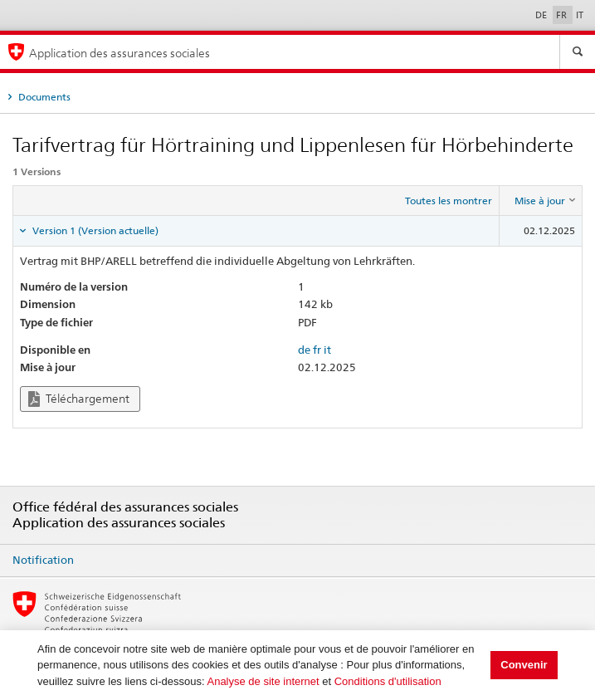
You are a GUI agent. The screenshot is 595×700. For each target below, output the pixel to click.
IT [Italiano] (580, 15)
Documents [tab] (43, 97)
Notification (43, 560)
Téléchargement (79, 399)
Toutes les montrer (449, 201)
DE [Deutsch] (542, 15)
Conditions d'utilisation (388, 681)
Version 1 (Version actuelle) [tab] (94, 230)
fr (317, 350)
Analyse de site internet (263, 681)
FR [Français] (563, 15)
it (327, 350)
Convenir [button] (524, 665)
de (304, 350)
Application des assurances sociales (119, 53)
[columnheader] (541, 201)
